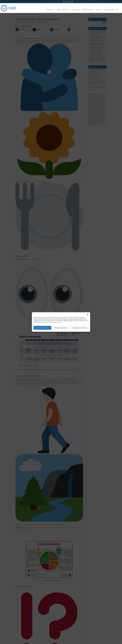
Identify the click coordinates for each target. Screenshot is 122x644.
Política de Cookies (57, 322)
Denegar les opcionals (61, 328)
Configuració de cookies (80, 328)
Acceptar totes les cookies (42, 328)
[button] (88, 314)
